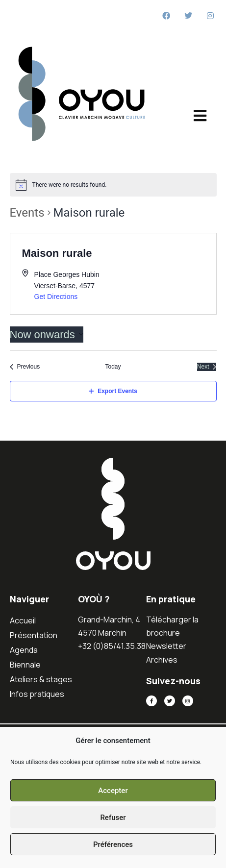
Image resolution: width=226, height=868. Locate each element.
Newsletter (166, 646)
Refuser (113, 818)
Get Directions (56, 297)
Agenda (24, 650)
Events (27, 213)
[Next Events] (207, 367)
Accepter (113, 791)
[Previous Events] (25, 367)
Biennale (25, 665)
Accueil (23, 620)
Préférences (113, 844)
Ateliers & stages (41, 679)
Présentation (34, 635)
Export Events (113, 391)
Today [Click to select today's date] (113, 367)
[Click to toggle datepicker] (47, 335)
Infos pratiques (37, 694)
